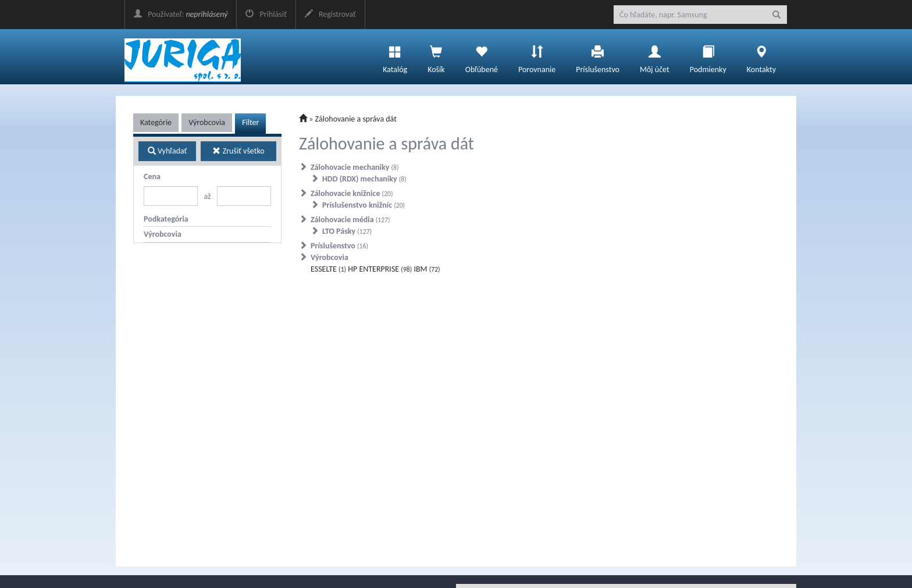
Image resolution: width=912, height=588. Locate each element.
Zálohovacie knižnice (352, 193)
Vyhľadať (168, 151)
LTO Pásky (347, 231)
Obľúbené (482, 56)
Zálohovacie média (350, 220)
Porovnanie (537, 56)
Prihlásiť (266, 14)
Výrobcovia (207, 122)
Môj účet (655, 56)
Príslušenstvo (598, 56)
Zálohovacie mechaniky (355, 167)
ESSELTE (328, 269)
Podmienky (708, 56)
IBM (427, 269)
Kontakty (761, 56)
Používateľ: (181, 14)
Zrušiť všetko (238, 151)
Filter (250, 122)
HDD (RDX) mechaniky (364, 179)
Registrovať (330, 14)
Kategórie (156, 122)
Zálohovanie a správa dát (356, 119)
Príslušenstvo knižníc (364, 205)
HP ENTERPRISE (380, 269)
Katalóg (395, 56)
